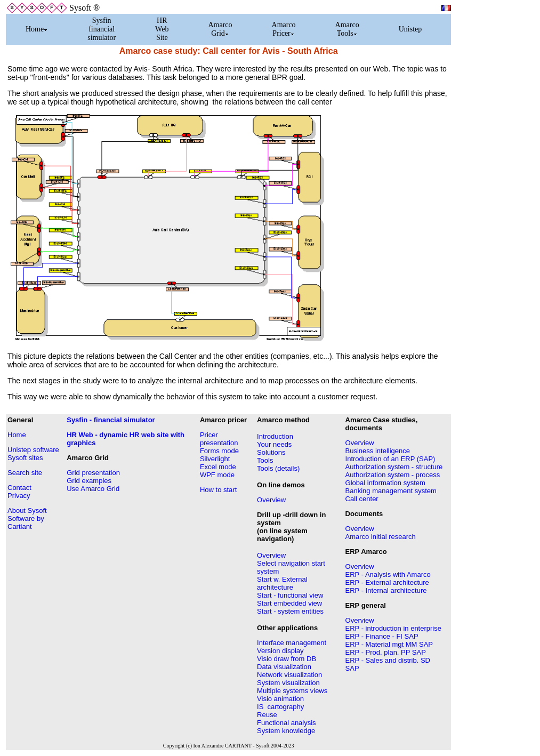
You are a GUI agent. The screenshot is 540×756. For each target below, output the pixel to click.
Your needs (274, 444)
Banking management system (391, 491)
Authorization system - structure (394, 467)
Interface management (292, 643)
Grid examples (89, 481)
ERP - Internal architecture (386, 590)
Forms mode (219, 451)
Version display (280, 651)
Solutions (271, 452)
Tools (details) (278, 468)
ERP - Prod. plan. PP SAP (386, 652)
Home (37, 29)
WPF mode (217, 475)
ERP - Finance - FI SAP (382, 636)
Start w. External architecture (282, 583)
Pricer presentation (219, 439)
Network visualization (289, 675)
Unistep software (33, 450)
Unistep (410, 29)
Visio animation (280, 699)
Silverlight (215, 459)
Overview (271, 500)
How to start (218, 490)
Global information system (385, 483)
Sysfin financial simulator (102, 29)
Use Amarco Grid (93, 489)
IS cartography (280, 707)
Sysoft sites (25, 458)
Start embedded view (289, 603)
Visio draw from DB (287, 659)
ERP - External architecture (387, 582)
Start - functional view (290, 595)
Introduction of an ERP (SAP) (390, 459)
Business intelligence (378, 451)
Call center (362, 499)
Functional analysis (287, 723)
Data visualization (284, 667)
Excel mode (218, 467)
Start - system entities (290, 611)
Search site (25, 473)
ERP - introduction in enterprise (393, 628)
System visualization (288, 683)
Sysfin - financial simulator (111, 420)
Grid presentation (93, 473)
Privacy (19, 496)
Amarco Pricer (284, 29)
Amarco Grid (220, 29)
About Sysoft (27, 510)
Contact (19, 488)
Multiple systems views (292, 691)
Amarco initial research (381, 537)
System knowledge (286, 731)
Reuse (267, 715)
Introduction (275, 436)
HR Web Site (162, 29)
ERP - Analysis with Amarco (388, 574)
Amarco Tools (347, 29)
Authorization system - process (393, 475)
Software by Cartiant (26, 522)
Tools (265, 460)
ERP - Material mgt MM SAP (389, 644)
